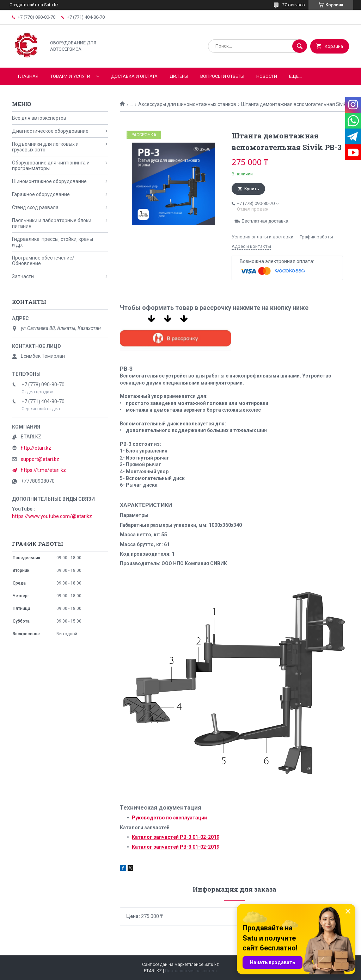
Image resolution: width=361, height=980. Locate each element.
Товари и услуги (70, 76)
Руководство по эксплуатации (169, 818)
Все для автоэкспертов (39, 118)
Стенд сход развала (35, 207)
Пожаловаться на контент (191, 971)
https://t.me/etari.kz (43, 470)
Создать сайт (23, 5)
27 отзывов (293, 5)
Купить (252, 189)
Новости (267, 76)
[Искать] (300, 46)
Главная (28, 76)
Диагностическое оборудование (50, 131)
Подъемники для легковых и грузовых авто (45, 147)
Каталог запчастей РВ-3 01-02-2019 (176, 837)
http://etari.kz (36, 448)
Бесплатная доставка (265, 221)
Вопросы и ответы (222, 76)
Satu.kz (212, 965)
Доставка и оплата (134, 76)
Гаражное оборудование (41, 194)
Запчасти (23, 276)
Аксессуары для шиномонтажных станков (187, 104)
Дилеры (179, 76)
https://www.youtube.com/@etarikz (52, 516)
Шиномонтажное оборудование (49, 181)
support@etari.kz (40, 459)
